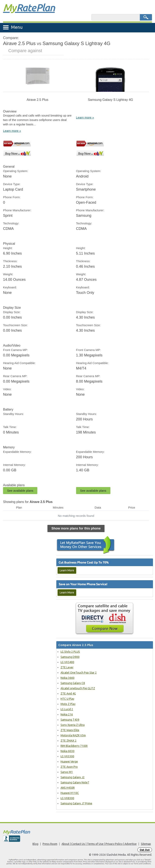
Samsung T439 (70, 720)
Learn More (67, 570)
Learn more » (12, 131)
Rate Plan (29, 7)
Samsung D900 (70, 657)
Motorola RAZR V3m (73, 735)
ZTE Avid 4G (68, 694)
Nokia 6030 (68, 751)
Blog (35, 844)
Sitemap (146, 844)
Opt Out (145, 850)
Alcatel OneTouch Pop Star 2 (79, 673)
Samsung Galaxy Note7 (75, 782)
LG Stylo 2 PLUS (70, 652)
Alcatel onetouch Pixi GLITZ (78, 688)
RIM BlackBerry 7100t (74, 746)
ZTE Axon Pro (69, 767)
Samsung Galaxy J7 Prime (76, 803)
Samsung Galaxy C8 (73, 683)
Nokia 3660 (68, 678)
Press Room (50, 844)
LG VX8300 (67, 798)
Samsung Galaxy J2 (73, 777)
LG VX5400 (67, 662)
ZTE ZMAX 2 (69, 741)
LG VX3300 (67, 756)
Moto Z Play (68, 704)
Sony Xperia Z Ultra (73, 725)
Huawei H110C (70, 793)
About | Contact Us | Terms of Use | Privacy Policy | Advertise (99, 844)
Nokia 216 (67, 714)
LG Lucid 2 (67, 709)
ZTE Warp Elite (70, 730)
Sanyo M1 (67, 772)
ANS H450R (68, 788)
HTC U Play (67, 699)
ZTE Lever (67, 667)
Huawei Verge (69, 762)
